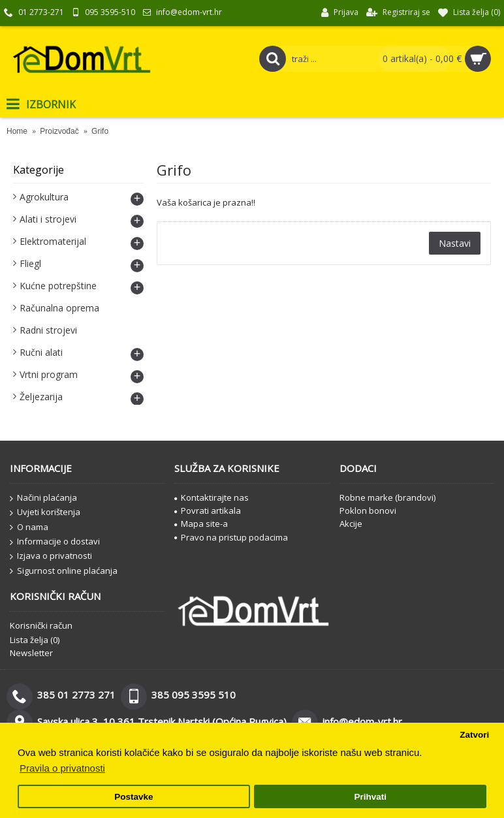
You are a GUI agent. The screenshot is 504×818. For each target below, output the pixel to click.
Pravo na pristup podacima (231, 537)
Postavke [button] (134, 797)
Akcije (351, 524)
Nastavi (455, 243)
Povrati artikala (208, 511)
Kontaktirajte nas (212, 497)
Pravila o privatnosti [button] (62, 768)
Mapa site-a (201, 524)
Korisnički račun (41, 625)
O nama (29, 527)
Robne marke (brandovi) (387, 497)
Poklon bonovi (368, 511)
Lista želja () (35, 640)
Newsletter (31, 653)
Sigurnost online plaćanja (64, 571)
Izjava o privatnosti (51, 556)
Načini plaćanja (43, 498)
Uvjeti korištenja (45, 512)
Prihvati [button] (370, 797)
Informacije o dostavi (55, 542)
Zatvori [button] (474, 735)
